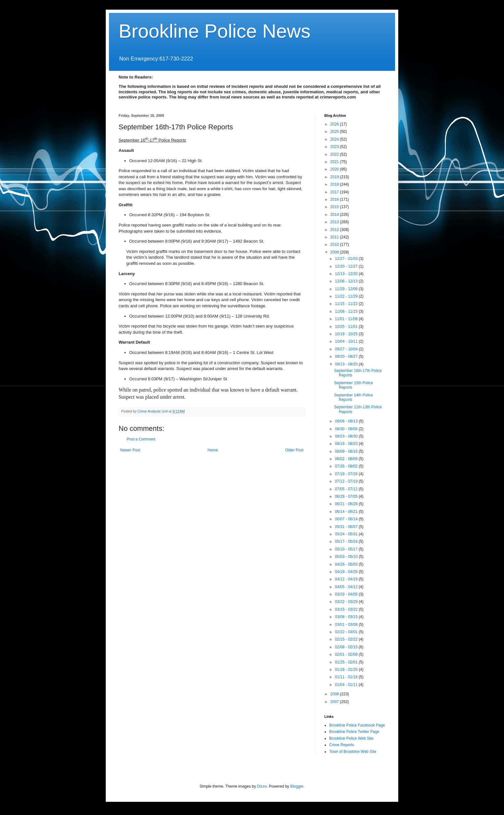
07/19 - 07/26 (347, 474)
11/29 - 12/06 (347, 289)
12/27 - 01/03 (347, 259)
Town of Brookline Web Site (353, 752)
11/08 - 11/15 (347, 311)
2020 (335, 169)
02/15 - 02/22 (347, 639)
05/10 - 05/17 (347, 549)
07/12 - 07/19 (347, 481)
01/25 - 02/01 (347, 662)
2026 (335, 124)
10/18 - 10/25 (347, 334)
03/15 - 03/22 (347, 609)
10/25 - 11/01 (347, 327)
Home (213, 450)
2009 (335, 252)
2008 (335, 694)
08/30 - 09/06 (347, 429)
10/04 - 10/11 (347, 341)
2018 (335, 184)
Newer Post (130, 450)
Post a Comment (141, 439)
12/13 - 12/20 (347, 274)
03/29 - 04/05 (347, 594)
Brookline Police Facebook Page (357, 725)
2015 (335, 207)
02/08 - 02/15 (347, 647)
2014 (335, 215)
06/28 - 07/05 (347, 496)
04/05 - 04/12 (347, 587)
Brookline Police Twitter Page (354, 732)
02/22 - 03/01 (347, 632)
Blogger (297, 786)
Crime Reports (342, 745)
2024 (335, 139)
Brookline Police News (215, 31)
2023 (335, 147)
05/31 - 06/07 (347, 527)
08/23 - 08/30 (347, 436)
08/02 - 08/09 (347, 459)
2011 (335, 237)
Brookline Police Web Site (351, 738)
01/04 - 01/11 (347, 685)
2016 (335, 199)
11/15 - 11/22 (347, 304)
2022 (335, 154)
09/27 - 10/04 (347, 349)
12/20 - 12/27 (347, 266)
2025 (335, 132)
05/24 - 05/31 (347, 534)
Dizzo (262, 786)
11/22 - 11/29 (347, 296)
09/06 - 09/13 (347, 421)
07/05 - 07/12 (347, 489)
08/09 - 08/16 (347, 451)
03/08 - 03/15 (347, 617)
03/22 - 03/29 (347, 602)
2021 (335, 162)
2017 (335, 192)
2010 (335, 245)
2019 (335, 177)
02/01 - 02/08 (347, 654)
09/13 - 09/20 (347, 364)
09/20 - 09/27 (347, 357)
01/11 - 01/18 (347, 677)
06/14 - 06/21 (347, 512)
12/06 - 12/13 (347, 281)
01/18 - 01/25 (347, 670)
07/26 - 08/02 (347, 466)
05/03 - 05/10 (347, 557)
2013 (335, 222)
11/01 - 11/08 (347, 319)
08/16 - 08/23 (347, 444)
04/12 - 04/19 (347, 579)
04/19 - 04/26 (347, 572)
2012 (335, 230)
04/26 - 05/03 (347, 564)
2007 (335, 702)
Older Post (294, 450)
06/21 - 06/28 (347, 504)
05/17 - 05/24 (347, 542)
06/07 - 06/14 (347, 519)
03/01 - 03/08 (347, 625)
